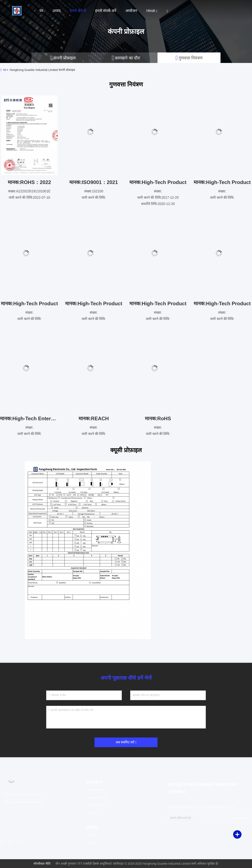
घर (41, 11)
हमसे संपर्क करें (106, 11)
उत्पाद (57, 11)
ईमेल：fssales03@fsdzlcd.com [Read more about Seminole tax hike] (23, 802)
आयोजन (131, 11)
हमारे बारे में (78, 11)
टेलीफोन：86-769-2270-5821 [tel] (22, 795)
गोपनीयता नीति (42, 864)
